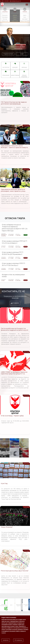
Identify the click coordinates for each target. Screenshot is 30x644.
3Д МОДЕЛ (15, 67)
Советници (15, 15)
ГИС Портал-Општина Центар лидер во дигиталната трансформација (14, 103)
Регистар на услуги (14, 453)
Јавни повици (25, 19)
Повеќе (16, 303)
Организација (5, 17)
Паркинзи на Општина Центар (4, 605)
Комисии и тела (5, 21)
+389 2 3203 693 (5, 1)
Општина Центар (10, 4)
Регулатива (5, 19)
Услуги (25, 17)
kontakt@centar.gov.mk (16, 1)
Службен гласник (15, 21)
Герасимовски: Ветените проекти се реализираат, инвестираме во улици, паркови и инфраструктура (13, 190)
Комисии (15, 17)
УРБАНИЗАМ (6, 75)
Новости (25, 15)
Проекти (24, 453)
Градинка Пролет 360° (25, 21)
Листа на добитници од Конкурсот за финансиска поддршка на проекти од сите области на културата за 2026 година (15, 329)
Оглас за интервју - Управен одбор (12, 416)
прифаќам (6, 640)
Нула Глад (4, 483)
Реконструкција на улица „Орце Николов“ (15, 571)
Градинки (5, 443)
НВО (5, 453)
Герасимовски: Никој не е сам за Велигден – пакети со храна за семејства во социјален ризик (15, 147)
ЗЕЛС (11, 605)
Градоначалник (8, 54)
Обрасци (24, 67)
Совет (22, 54)
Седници (15, 19)
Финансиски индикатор (19, 605)
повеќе (4, 633)
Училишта (14, 443)
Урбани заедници (24, 76)
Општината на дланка (26, 605)
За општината (5, 15)
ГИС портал (6, 67)
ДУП (24, 443)
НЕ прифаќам (18, 640)
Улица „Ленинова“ (7, 527)
